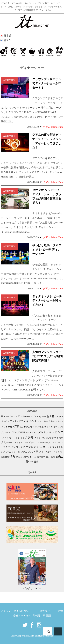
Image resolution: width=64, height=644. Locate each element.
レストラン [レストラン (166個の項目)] (34, 452)
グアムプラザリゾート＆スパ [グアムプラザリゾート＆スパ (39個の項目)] (24, 432)
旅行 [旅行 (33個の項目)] (39, 457)
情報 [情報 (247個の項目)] (12, 457)
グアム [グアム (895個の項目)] (18, 427)
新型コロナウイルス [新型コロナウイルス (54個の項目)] (26, 457)
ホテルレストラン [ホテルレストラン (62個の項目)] (43, 447)
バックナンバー (32, 588)
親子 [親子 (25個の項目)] (48, 457)
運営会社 (45, 611)
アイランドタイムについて (16, 611)
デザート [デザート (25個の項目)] (10, 442)
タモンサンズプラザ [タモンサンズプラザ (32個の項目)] (45, 438)
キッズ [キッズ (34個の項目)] (47, 421)
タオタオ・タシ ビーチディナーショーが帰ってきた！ (47, 301)
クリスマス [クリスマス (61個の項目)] (7, 427)
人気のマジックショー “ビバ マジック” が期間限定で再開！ (47, 356)
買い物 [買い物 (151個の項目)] (29, 461)
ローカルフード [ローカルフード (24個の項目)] (48, 452)
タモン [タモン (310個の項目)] (32, 437)
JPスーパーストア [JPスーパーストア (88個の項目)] (10, 416)
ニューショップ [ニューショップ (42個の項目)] (43, 442)
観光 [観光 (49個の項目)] (53, 457)
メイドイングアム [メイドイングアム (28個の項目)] (19, 452)
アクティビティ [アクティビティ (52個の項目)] (18, 421)
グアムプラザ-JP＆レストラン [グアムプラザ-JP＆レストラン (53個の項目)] (38, 427)
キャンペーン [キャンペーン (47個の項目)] (57, 421)
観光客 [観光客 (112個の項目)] (59, 457)
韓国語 (47, 616)
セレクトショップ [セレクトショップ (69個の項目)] (18, 438)
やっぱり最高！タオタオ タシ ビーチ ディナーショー (47, 250)
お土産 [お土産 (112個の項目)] (50, 416)
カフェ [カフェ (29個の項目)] (40, 421)
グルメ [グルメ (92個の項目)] (42, 432)
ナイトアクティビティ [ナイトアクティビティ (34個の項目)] (25, 443)
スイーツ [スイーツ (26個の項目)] (5, 438)
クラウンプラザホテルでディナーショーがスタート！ (47, 83)
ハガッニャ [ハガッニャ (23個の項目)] (55, 443)
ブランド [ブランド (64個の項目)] (21, 447)
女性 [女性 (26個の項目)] (7, 457)
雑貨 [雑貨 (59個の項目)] (36, 462)
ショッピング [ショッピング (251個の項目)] (55, 432)
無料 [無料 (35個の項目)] (43, 457)
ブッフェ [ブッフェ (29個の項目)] (12, 447)
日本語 (36, 616)
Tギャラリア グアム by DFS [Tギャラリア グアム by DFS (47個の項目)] (33, 417)
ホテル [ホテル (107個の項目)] (30, 447)
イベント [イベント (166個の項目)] (32, 421)
